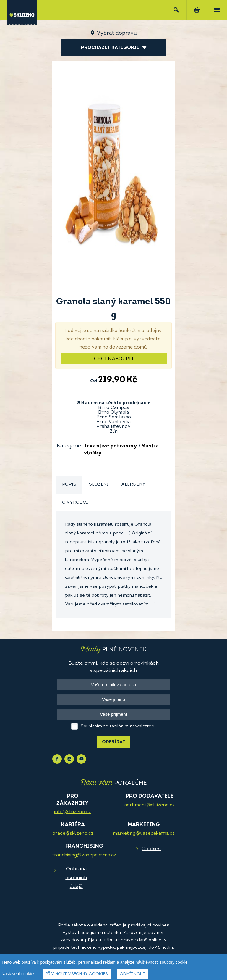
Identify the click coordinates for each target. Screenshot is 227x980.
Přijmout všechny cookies (77, 974)
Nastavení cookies (18, 974)
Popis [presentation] (69, 485)
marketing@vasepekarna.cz (144, 834)
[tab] (69, 485)
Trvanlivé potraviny (110, 446)
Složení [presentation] (99, 485)
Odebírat (114, 742)
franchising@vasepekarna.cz (84, 855)
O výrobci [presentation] (75, 503)
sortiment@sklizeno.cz (150, 805)
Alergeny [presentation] (133, 485)
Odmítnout (133, 974)
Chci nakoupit (114, 359)
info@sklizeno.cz (72, 812)
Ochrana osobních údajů (76, 878)
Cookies (151, 849)
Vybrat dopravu (117, 33)
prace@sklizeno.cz (73, 834)
